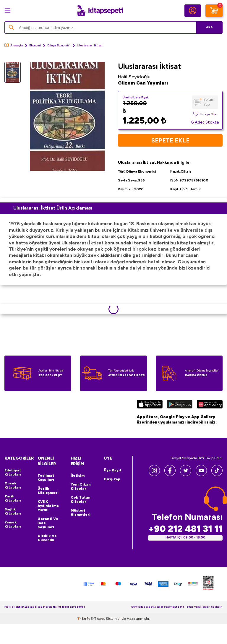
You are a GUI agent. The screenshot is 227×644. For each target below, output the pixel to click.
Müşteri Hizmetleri (81, 512)
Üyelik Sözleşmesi (48, 491)
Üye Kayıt (113, 470)
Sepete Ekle (170, 140)
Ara (209, 27)
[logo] (100, 11)
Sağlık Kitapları (13, 511)
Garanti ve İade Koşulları (48, 523)
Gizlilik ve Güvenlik (47, 538)
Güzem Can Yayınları (143, 83)
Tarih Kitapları (13, 498)
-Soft (84, 619)
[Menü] (8, 10)
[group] (67, 116)
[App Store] (150, 405)
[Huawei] (210, 405)
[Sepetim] (214, 11)
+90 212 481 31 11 (185, 529)
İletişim (78, 476)
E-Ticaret (98, 619)
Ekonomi (35, 45)
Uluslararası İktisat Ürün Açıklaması (53, 208)
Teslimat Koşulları (46, 478)
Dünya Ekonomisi (59, 45)
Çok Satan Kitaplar (81, 499)
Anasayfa (14, 45)
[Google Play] (180, 405)
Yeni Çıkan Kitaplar (81, 486)
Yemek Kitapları (13, 524)
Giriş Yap (112, 479)
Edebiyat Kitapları (13, 472)
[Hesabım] (193, 11)
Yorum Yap (209, 102)
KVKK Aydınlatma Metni (48, 506)
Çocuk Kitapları (13, 485)
